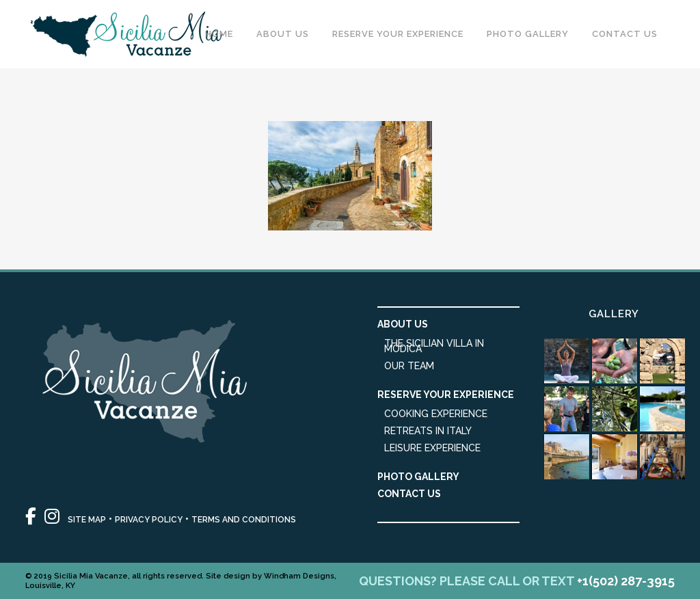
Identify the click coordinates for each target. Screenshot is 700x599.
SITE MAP (87, 520)
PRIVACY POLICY (149, 520)
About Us (403, 324)
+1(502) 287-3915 (626, 581)
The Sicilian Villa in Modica (434, 346)
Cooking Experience (436, 414)
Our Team (409, 366)
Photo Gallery (418, 477)
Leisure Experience (432, 448)
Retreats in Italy (428, 431)
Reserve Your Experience (446, 395)
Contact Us (409, 494)
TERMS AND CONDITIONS (244, 520)
